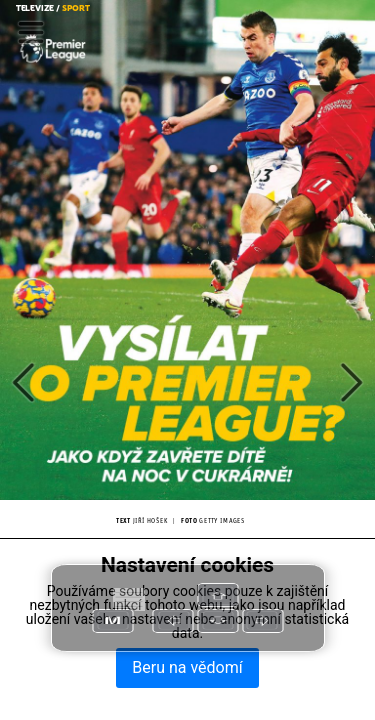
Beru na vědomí (187, 667)
